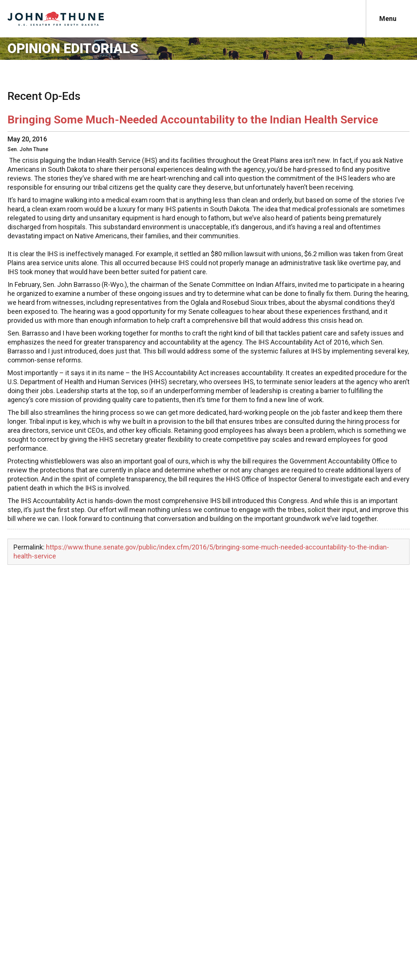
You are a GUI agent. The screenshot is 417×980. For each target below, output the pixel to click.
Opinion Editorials (73, 49)
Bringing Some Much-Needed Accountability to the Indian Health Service (193, 120)
